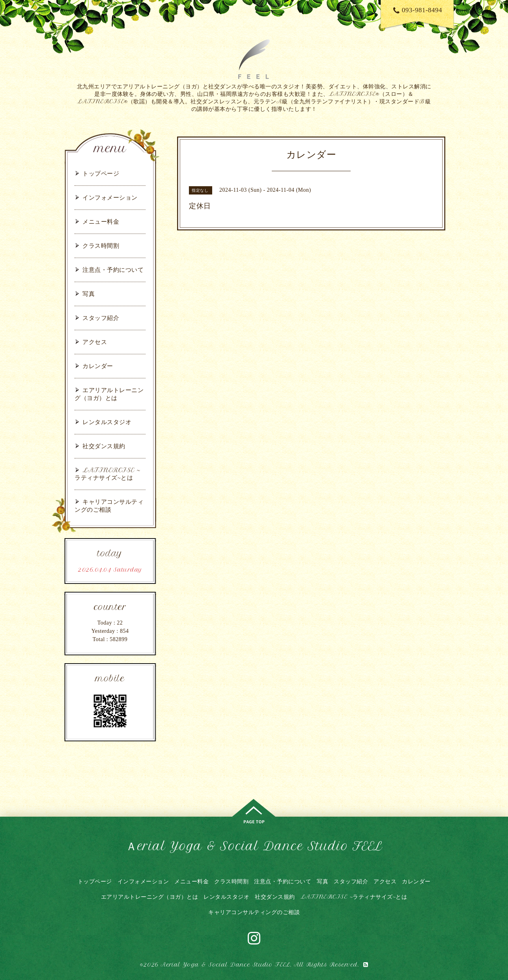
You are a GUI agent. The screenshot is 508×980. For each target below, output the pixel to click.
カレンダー (98, 366)
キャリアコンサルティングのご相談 (109, 506)
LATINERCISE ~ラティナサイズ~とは (107, 474)
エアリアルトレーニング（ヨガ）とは (109, 394)
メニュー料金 (101, 222)
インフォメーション (110, 197)
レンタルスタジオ (107, 422)
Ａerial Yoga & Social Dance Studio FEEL (254, 846)
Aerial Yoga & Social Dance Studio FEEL (225, 965)
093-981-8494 (418, 10)
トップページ (101, 173)
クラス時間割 (101, 246)
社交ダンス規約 (104, 446)
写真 (89, 294)
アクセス (95, 342)
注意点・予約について (113, 270)
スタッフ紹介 (101, 318)
